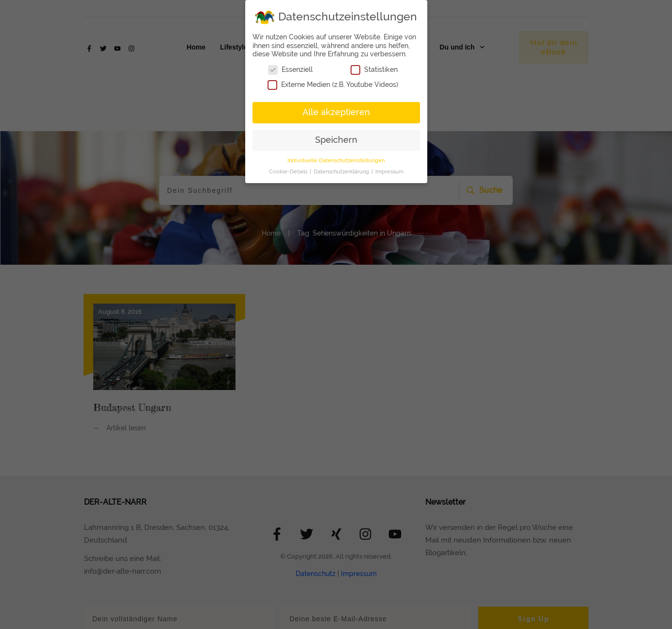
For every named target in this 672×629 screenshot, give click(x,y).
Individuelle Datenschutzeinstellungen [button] (336, 160)
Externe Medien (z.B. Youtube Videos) (333, 85)
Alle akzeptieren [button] (336, 112)
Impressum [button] (389, 171)
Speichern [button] (336, 140)
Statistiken (374, 70)
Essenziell (290, 70)
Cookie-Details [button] (289, 171)
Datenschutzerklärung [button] (342, 171)
